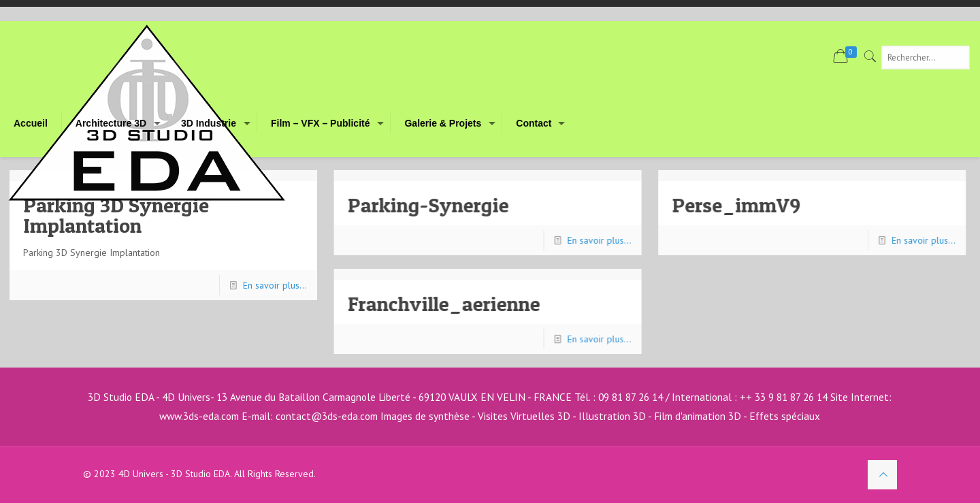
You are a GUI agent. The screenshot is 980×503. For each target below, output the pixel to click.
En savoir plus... (275, 285)
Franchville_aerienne (444, 304)
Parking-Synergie (428, 205)
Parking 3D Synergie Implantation (116, 215)
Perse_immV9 (737, 205)
